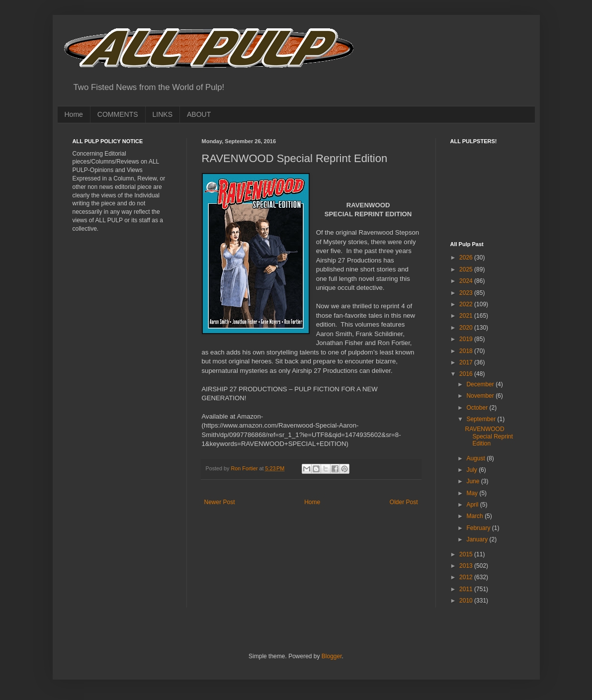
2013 (467, 566)
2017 (467, 362)
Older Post (404, 502)
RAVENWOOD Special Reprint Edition (489, 436)
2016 (467, 374)
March (475, 516)
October (478, 408)
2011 (467, 589)
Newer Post (220, 502)
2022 (467, 304)
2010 (467, 601)
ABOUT (199, 114)
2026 (467, 258)
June (473, 481)
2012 (467, 577)
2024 (467, 281)
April (473, 505)
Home (74, 114)
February (479, 528)
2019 (467, 339)
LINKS (163, 114)
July (472, 470)
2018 (467, 351)
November (481, 396)
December (481, 384)
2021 (467, 316)
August (476, 458)
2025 (467, 269)
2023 (467, 293)
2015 (467, 554)
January (478, 539)
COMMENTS (118, 114)
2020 (467, 328)
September (482, 419)
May (473, 493)
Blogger (332, 656)
